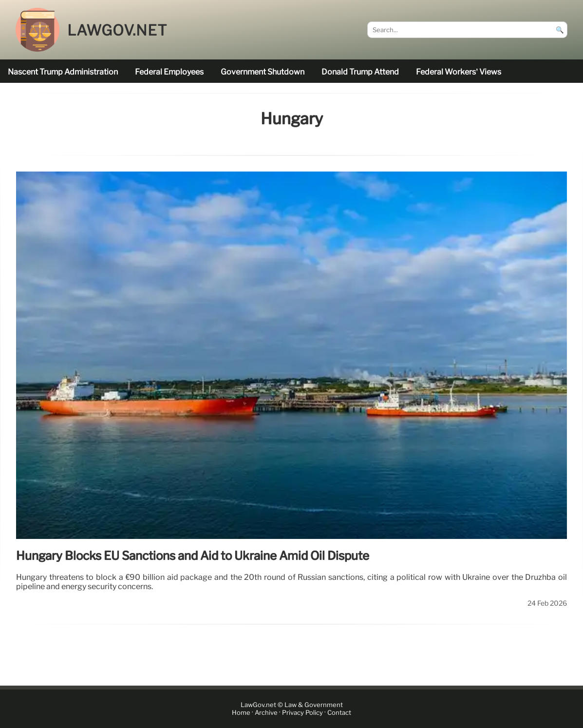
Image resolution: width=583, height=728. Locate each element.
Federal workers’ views (459, 72)
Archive (266, 713)
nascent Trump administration (63, 72)
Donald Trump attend (360, 72)
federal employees (169, 72)
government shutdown (263, 72)
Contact (339, 713)
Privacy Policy (302, 713)
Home (241, 713)
